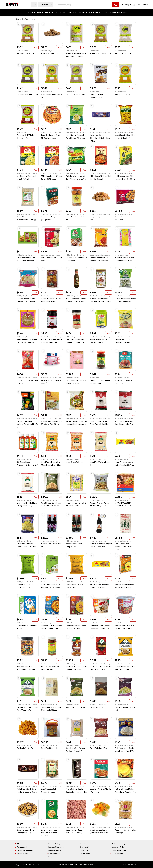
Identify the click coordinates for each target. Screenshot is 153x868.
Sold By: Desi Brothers (122, 378)
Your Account (86, 844)
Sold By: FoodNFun (97, 500)
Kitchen (69, 12)
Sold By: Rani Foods (121, 255)
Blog (50, 857)
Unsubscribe (85, 853)
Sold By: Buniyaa (22, 51)
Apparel (89, 12)
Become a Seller (118, 847)
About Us (21, 844)
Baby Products (79, 12)
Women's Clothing (58, 12)
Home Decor (122, 12)
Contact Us (85, 847)
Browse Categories (56, 844)
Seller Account (118, 853)
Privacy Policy (23, 853)
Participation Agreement (122, 844)
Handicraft (97, 12)
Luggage (113, 12)
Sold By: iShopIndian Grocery (51, 132)
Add (35, 47)
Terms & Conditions (25, 850)
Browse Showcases (56, 847)
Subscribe (84, 850)
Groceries (32, 12)
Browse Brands (55, 850)
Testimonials (22, 847)
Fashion (105, 12)
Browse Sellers (55, 853)
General (47, 12)
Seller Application (119, 850)
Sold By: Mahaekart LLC (74, 378)
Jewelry (40, 12)
